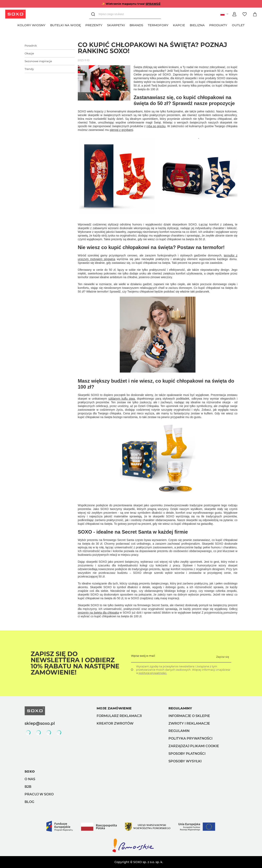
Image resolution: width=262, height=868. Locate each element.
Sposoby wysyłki (185, 761)
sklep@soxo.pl (40, 723)
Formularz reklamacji (119, 716)
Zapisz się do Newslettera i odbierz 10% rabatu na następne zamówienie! (75, 663)
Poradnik (31, 46)
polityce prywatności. (153, 673)
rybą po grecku (156, 126)
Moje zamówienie (114, 708)
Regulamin (179, 731)
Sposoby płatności (187, 754)
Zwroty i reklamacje (189, 723)
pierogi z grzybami (121, 130)
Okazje (29, 53)
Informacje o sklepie (189, 716)
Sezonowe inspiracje (38, 61)
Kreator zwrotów (115, 723)
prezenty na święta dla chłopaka (98, 613)
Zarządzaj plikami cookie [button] (194, 746)
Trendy (29, 69)
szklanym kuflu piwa (122, 399)
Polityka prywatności (190, 738)
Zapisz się (223, 657)
